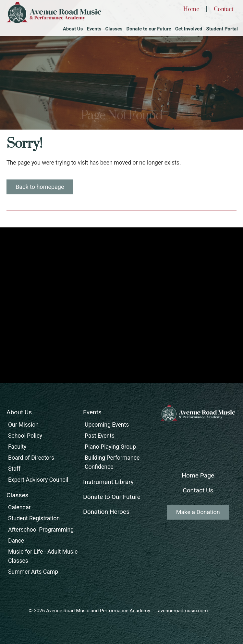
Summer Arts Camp (33, 572)
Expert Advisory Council (38, 480)
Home (191, 9)
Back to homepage (40, 187)
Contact (224, 9)
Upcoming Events (107, 425)
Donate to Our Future (112, 497)
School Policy (25, 436)
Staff (14, 469)
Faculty (17, 447)
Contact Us (198, 490)
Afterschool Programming (41, 530)
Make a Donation (198, 512)
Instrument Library (108, 482)
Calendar (19, 507)
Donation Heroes (106, 512)
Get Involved (189, 29)
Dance (16, 541)
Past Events (100, 436)
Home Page (198, 475)
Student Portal (222, 29)
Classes (114, 29)
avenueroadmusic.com (183, 611)
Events (94, 29)
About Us (73, 29)
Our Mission (23, 425)
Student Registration (34, 518)
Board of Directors (31, 458)
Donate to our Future (149, 29)
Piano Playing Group (110, 447)
